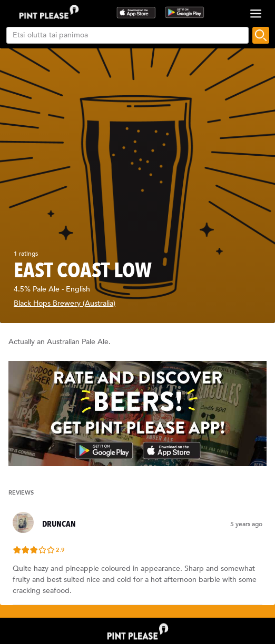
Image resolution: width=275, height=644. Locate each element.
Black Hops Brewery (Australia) (65, 303)
